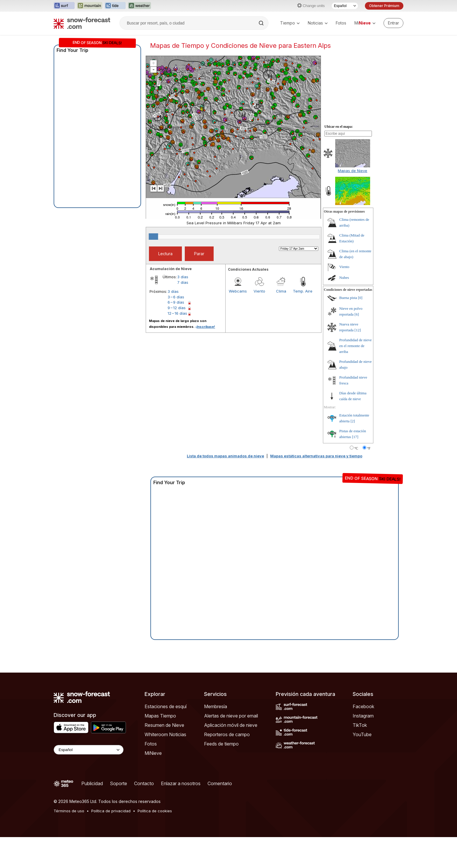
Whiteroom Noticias (165, 765)
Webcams (238, 322)
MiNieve (153, 784)
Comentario (220, 814)
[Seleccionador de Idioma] (345, 6)
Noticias (318, 23)
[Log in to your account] (393, 23)
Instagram (363, 747)
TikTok (360, 756)
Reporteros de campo (227, 765)
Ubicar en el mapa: (339, 157)
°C (356, 479)
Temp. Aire (303, 322)
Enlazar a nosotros (181, 814)
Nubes (344, 308)
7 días (183, 313)
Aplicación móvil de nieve (231, 756)
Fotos (341, 23)
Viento (259, 322)
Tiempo (290, 23)
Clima (281, 322)
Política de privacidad (111, 842)
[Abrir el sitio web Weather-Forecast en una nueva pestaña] (139, 6)
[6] (357, 345)
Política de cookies (155, 842)
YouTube (362, 765)
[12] (358, 361)
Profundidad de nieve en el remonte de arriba (355, 377)
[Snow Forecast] (82, 23)
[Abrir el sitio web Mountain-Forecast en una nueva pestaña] (90, 6)
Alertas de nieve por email (231, 747)
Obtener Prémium (384, 6)
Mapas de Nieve (353, 202)
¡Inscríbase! (205, 358)
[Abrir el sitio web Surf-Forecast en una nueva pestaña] (64, 6)
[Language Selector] (89, 781)
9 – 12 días (177, 339)
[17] (355, 468)
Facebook (363, 737)
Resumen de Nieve (164, 756)
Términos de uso (69, 842)
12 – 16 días (177, 344)
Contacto (144, 814)
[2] (353, 452)
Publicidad (92, 814)
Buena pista (348, 329)
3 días (183, 308)
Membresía (216, 737)
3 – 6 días (176, 328)
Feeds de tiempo (221, 775)
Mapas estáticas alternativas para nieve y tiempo (316, 487)
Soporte (118, 814)
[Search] (262, 23)
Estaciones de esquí (166, 737)
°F (369, 479)
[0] (360, 329)
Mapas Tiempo (160, 747)
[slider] (153, 267)
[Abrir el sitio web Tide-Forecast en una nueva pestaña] (115, 6)
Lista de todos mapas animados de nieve (225, 487)
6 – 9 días (176, 333)
